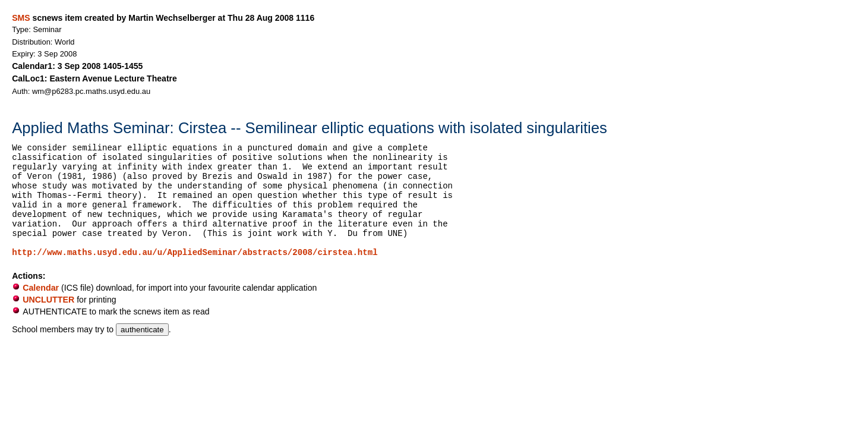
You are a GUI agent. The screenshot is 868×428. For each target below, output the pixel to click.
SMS (21, 18)
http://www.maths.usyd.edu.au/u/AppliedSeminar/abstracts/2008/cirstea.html (195, 253)
